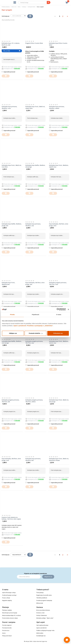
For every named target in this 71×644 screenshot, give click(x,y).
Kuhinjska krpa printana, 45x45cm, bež (33, 459)
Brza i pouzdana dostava (43, 610)
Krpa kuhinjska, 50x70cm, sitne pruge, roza (11, 459)
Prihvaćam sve (58, 333)
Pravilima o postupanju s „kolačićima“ (40, 326)
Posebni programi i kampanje (44, 600)
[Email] (29, 577)
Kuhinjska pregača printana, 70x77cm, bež (11, 401)
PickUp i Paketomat (42, 615)
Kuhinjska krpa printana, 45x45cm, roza (9, 107)
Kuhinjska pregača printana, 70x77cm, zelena (34, 401)
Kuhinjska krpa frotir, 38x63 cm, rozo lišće (12, 166)
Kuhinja (24, 7)
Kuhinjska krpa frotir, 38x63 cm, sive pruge (59, 401)
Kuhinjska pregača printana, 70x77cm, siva (34, 342)
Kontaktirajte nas (41, 636)
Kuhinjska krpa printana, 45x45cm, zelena (57, 107)
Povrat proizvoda (7, 628)
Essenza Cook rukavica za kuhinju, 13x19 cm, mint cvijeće (11, 518)
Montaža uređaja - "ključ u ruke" (45, 618)
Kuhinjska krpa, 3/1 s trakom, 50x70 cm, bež (11, 44)
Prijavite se (48, 577)
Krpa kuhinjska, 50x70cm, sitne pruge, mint (59, 225)
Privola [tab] (12, 314)
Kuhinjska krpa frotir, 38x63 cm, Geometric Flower (59, 459)
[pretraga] (49, 2)
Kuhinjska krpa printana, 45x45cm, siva (33, 225)
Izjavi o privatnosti (20, 326)
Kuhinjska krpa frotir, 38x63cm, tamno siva (59, 342)
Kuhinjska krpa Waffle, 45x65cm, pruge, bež (12, 225)
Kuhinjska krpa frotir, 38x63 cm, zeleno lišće (35, 107)
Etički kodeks (40, 633)
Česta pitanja (40, 593)
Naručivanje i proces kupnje (10, 613)
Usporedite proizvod (8, 72)
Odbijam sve (13, 333)
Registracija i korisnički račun (44, 595)
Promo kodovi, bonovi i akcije (10, 618)
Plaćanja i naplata (7, 610)
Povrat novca (6, 630)
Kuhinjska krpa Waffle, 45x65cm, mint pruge (12, 342)
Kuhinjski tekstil (31, 7)
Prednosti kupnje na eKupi (9, 595)
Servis (4, 633)
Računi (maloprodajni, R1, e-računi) (11, 615)
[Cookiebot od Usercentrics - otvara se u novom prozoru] (58, 309)
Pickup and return (7, 636)
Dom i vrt (14, 7)
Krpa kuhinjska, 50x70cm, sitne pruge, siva (35, 283)
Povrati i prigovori (7, 625)
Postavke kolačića (36, 333)
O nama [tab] (59, 314)
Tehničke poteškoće (42, 598)
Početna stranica (6, 7)
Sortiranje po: (6, 16)
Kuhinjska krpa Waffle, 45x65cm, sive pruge (35, 166)
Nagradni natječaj (7, 600)
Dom (19, 7)
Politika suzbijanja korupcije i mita (45, 630)
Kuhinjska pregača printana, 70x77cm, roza (58, 283)
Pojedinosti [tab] (36, 314)
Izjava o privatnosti (41, 628)
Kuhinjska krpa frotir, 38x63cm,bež (8, 283)
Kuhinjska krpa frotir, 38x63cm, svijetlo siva (59, 166)
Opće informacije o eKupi (9, 593)
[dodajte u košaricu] (6, 76)
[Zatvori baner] (68, 309)
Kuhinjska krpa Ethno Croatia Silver (58, 44)
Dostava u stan (40, 613)
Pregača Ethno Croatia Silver (34, 43)
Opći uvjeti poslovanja (42, 625)
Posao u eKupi (6, 598)
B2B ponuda (40, 603)
